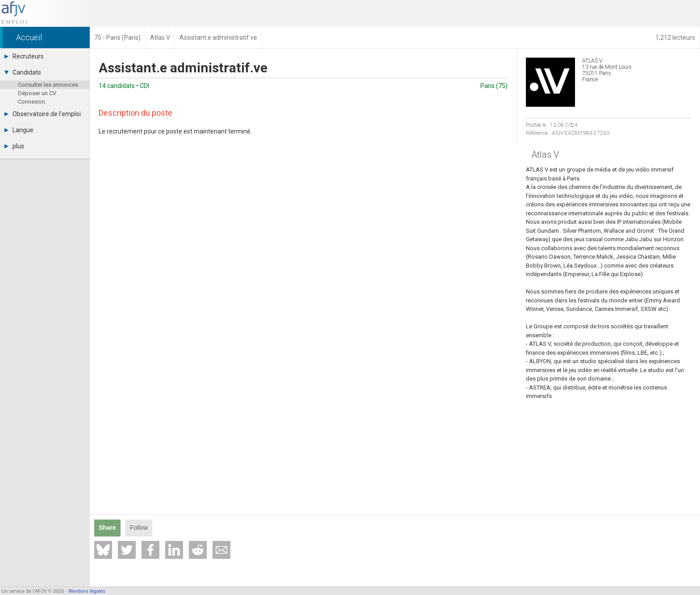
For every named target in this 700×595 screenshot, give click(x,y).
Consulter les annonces (48, 85)
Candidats (23, 72)
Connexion (31, 102)
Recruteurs (24, 56)
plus (14, 146)
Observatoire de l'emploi (43, 114)
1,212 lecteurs (675, 38)
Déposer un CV (37, 93)
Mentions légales (87, 591)
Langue (19, 130)
